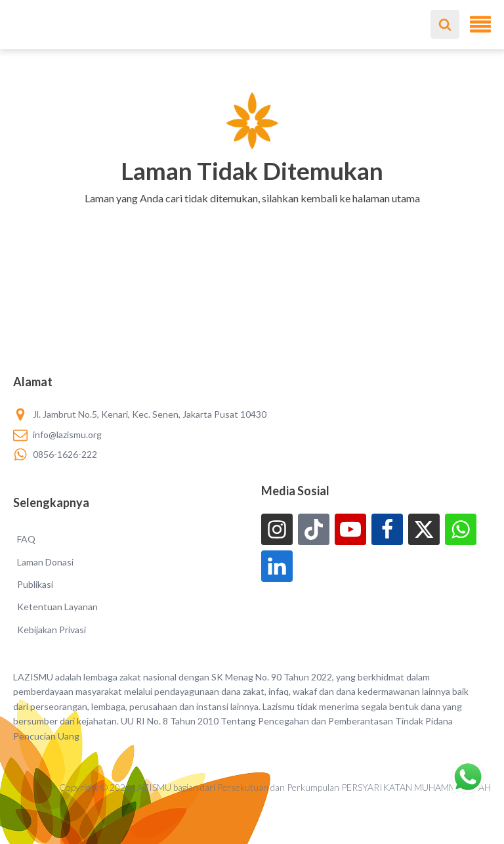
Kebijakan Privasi (52, 630)
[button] (252, 215)
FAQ (26, 539)
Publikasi (35, 584)
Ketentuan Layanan (57, 607)
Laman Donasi (45, 562)
